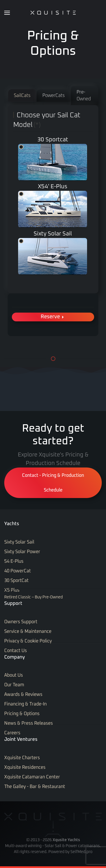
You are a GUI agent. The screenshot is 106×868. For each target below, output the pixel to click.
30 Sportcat (21, 147)
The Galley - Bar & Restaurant (35, 787)
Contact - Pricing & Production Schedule (53, 483)
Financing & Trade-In (25, 704)
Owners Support (21, 622)
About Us (14, 675)
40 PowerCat (18, 571)
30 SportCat (16, 581)
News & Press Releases (29, 723)
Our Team (14, 685)
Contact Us (16, 651)
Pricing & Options (22, 714)
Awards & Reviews (23, 694)
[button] (7, 13)
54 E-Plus (14, 561)
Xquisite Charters (22, 758)
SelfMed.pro (81, 852)
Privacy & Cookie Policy (28, 641)
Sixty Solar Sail (21, 241)
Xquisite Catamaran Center (32, 777)
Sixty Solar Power (22, 552)
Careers (12, 733)
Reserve (53, 317)
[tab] (22, 96)
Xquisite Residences (25, 767)
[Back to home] (53, 13)
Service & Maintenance (28, 631)
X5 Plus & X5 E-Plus (21, 194)
